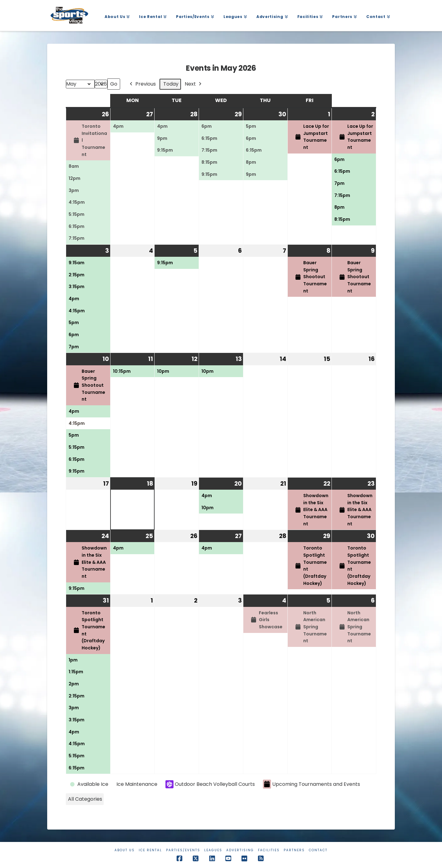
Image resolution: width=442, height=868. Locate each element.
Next (194, 84)
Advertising (240, 850)
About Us (125, 850)
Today (171, 84)
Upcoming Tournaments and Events (311, 784)
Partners (294, 850)
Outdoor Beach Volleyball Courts (210, 784)
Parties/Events (183, 850)
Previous (142, 84)
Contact (318, 850)
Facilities (269, 850)
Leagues (213, 850)
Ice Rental (150, 850)
